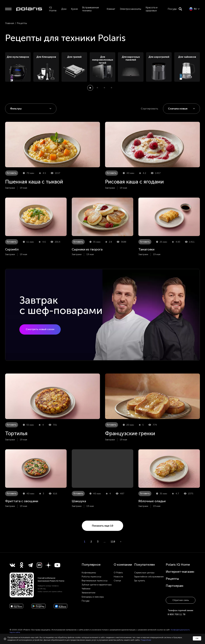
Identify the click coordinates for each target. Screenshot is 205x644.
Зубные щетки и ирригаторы (97, 585)
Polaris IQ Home (178, 565)
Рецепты (172, 579)
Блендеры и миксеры (93, 597)
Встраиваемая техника (90, 9)
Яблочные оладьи (152, 501)
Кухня (74, 9)
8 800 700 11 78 (176, 614)
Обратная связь (181, 600)
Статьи (117, 581)
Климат (111, 9)
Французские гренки (130, 433)
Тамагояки (146, 249)
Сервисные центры (144, 573)
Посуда (172, 9)
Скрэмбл (12, 249)
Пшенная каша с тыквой (34, 182)
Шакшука (79, 501)
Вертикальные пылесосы (95, 581)
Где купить (140, 581)
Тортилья (16, 433)
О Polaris (118, 573)
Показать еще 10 (103, 526)
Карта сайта (15, 632)
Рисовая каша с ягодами (134, 182)
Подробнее (146, 640)
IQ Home (53, 9)
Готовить (12, 173)
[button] (90, 88)
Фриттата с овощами (22, 501)
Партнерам (174, 586)
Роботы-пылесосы (91, 577)
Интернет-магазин (180, 572)
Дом (64, 9)
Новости (118, 577)
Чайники (86, 589)
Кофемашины (89, 573)
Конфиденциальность (180, 630)
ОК (197, 638)
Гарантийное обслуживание (149, 577)
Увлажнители (88, 593)
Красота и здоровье (152, 9)
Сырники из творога (87, 249)
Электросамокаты (130, 9)
